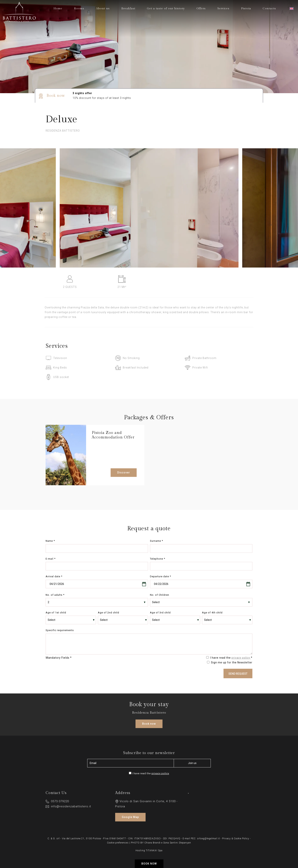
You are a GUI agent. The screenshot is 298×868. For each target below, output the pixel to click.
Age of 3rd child (160, 613)
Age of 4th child (212, 613)
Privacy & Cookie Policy (236, 839)
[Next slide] (290, 212)
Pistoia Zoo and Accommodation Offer (113, 435)
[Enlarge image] (149, 265)
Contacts (269, 8)
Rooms (79, 8)
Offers (201, 8)
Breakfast (128, 8)
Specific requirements (60, 630)
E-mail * (51, 559)
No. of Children (160, 595)
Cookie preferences (118, 843)
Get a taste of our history (166, 8)
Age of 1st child (56, 613)
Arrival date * (54, 576)
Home (58, 8)
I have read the (151, 773)
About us (103, 8)
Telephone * (158, 559)
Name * (50, 541)
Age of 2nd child (109, 613)
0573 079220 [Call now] (57, 801)
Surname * (157, 541)
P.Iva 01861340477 (115, 839)
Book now (149, 864)
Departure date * (160, 576)
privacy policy (241, 658)
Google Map (130, 817)
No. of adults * (55, 595)
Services (223, 8)
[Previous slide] (8, 212)
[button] (292, 9)
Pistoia (246, 8)
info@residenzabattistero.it (68, 806)
